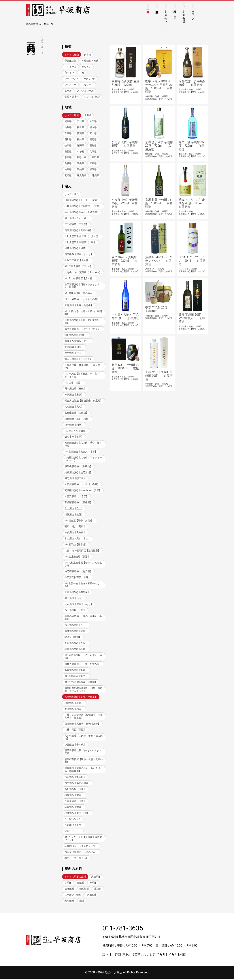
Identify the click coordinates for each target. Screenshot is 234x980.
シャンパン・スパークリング (80, 79)
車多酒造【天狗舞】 (75, 533)
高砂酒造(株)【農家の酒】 (78, 231)
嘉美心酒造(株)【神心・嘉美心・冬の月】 (83, 618)
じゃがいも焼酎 (73, 896)
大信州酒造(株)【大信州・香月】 (82, 485)
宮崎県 (68, 176)
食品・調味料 (72, 97)
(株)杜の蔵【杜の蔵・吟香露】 (81, 683)
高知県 (81, 170)
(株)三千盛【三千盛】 (76, 545)
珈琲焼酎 (69, 902)
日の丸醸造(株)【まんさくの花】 (82, 300)
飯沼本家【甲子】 (74, 437)
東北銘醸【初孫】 (74, 347)
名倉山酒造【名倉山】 (76, 413)
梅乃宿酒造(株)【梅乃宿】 (78, 572)
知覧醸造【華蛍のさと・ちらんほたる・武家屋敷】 (84, 770)
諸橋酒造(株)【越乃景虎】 (78, 473)
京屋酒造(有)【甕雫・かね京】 (81, 698)
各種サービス (175, 13)
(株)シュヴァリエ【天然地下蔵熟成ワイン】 (83, 840)
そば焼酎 (91, 896)
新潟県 (81, 134)
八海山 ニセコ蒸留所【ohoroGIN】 (83, 273)
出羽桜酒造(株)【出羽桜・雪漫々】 (83, 329)
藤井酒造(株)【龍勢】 (76, 632)
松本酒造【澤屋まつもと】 (79, 605)
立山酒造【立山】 (74, 509)
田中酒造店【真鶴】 (75, 389)
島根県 (68, 164)
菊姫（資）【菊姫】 (75, 527)
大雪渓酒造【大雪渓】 (76, 497)
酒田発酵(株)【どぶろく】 (78, 359)
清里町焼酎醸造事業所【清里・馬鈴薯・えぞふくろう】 (84, 690)
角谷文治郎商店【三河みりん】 (81, 853)
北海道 (88, 115)
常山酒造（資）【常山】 (78, 539)
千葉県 (68, 134)
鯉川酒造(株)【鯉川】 (76, 335)
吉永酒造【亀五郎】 (75, 778)
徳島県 (68, 170)
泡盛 (82, 902)
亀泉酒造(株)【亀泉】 (76, 671)
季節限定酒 (70, 61)
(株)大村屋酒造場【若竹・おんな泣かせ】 (83, 565)
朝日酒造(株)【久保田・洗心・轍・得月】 (83, 445)
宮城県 (81, 122)
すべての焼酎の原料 (75, 878)
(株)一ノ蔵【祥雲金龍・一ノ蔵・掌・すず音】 (82, 376)
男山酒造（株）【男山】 (78, 218)
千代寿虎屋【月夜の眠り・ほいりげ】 (82, 367)
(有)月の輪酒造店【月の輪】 (80, 279)
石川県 (68, 139)
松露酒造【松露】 (74, 704)
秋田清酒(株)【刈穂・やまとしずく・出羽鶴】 (82, 286)
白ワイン (69, 73)
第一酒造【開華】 (74, 425)
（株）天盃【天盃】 (75, 730)
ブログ (193, 13)
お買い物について (166, 18)
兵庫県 (93, 152)
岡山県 (81, 164)
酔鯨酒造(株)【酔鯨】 (76, 650)
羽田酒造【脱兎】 (74, 599)
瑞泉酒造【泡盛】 (74, 808)
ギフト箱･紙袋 (92, 97)
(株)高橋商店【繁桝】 (76, 677)
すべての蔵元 (72, 194)
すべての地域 (72, 115)
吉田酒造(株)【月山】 (76, 626)
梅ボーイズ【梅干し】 (76, 859)
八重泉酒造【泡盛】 (75, 802)
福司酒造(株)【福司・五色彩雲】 (82, 212)
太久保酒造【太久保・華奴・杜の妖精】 (84, 738)
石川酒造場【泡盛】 (75, 790)
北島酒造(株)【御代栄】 (77, 593)
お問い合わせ (184, 15)
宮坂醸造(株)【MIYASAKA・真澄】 (83, 491)
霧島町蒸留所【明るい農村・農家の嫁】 (84, 762)
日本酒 (88, 55)
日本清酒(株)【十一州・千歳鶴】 (82, 200)
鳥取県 (96, 158)
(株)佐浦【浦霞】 (74, 383)
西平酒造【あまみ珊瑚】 (78, 784)
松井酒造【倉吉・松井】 (78, 814)
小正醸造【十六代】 (75, 745)
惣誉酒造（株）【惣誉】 (78, 419)
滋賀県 (68, 152)
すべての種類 (72, 55)
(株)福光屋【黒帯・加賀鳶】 (80, 521)
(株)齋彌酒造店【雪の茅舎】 (80, 294)
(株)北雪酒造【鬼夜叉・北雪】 (81, 452)
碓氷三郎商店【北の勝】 (78, 261)
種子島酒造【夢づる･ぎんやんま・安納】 (83, 753)
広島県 (93, 164)
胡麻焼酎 (69, 890)
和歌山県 (82, 158)
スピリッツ (88, 85)
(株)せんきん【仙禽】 (76, 431)
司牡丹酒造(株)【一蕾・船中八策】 (83, 665)
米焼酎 (93, 884)
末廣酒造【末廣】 (74, 395)
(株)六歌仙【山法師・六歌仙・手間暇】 (83, 313)
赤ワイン (86, 67)
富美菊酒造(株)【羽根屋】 (78, 503)
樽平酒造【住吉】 (74, 353)
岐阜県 (68, 145)
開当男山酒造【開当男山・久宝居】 (84, 401)
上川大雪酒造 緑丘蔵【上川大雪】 (83, 237)
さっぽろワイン (73, 820)
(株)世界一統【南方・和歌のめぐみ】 (82, 585)
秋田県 (93, 122)
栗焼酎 (98, 890)
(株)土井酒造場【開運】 (77, 557)
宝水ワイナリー (73, 832)
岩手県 (68, 122)
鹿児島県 (82, 176)
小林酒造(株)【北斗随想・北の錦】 (83, 206)
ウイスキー (70, 85)
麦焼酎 (81, 884)
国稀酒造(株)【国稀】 (76, 249)
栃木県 (93, 128)
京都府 (81, 152)
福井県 (81, 139)
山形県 (68, 128)
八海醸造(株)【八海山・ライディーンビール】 (83, 459)
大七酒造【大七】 (74, 407)
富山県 (93, 134)
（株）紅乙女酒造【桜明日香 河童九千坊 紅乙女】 (84, 717)
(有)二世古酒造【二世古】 (78, 267)
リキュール (70, 67)
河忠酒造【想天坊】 (75, 479)
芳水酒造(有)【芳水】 (76, 644)
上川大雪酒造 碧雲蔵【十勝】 (80, 243)
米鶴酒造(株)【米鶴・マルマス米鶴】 (82, 322)
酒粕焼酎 (84, 890)
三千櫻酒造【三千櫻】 (76, 224)
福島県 (81, 128)
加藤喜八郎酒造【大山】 (78, 341)
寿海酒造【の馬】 (74, 710)
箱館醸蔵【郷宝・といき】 (79, 255)
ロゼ (82, 73)
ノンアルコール (85, 91)
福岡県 (93, 170)
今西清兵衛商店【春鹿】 (78, 578)
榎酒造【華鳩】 (73, 638)
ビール (68, 91)
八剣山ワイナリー (74, 826)
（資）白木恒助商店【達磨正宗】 (82, 551)
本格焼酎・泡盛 (90, 61)
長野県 (93, 139)
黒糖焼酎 (96, 878)
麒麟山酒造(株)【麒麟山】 (78, 467)
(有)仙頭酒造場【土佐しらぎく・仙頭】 (83, 657)
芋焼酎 (68, 884)
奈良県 (68, 158)
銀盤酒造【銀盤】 (74, 515)
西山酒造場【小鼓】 (75, 611)
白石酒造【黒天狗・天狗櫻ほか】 (82, 725)
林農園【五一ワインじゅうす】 (81, 847)
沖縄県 (96, 176)
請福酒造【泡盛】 (74, 796)
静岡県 (81, 145)
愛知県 (93, 145)
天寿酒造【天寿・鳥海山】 (79, 305)
